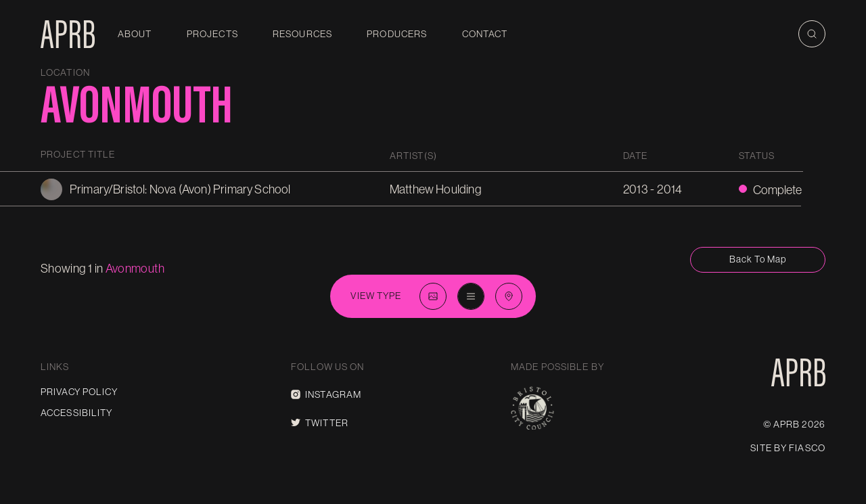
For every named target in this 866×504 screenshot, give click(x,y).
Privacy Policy (79, 392)
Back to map (758, 259)
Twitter (320, 423)
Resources (302, 34)
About (135, 34)
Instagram (326, 394)
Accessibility (77, 413)
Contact (485, 34)
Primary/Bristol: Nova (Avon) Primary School (180, 189)
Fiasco (807, 448)
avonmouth (135, 268)
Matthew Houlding (435, 189)
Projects (212, 34)
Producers (397, 34)
